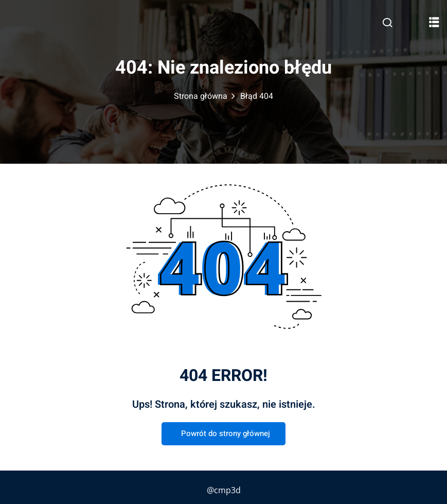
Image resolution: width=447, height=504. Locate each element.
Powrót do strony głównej (223, 434)
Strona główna (201, 96)
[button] (434, 22)
